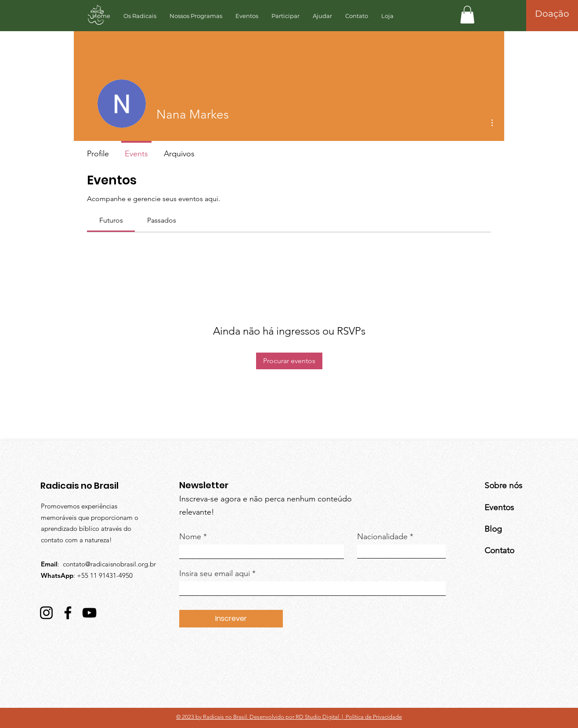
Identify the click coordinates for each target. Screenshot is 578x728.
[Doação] (552, 14)
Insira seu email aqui (215, 573)
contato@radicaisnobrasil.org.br (109, 564)
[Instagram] (46, 613)
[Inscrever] (231, 619)
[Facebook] (68, 613)
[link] (111, 220)
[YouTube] (89, 613)
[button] (467, 15)
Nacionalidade (382, 537)
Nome (190, 537)
